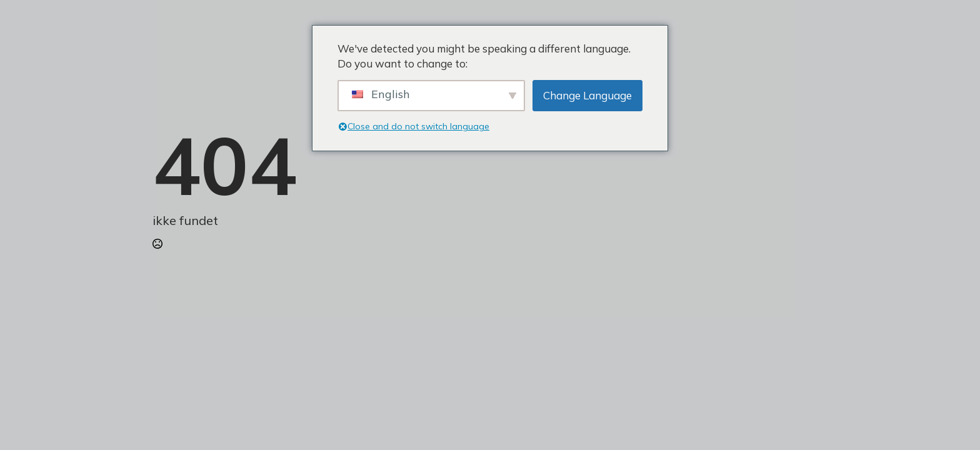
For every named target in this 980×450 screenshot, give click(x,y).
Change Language (587, 95)
